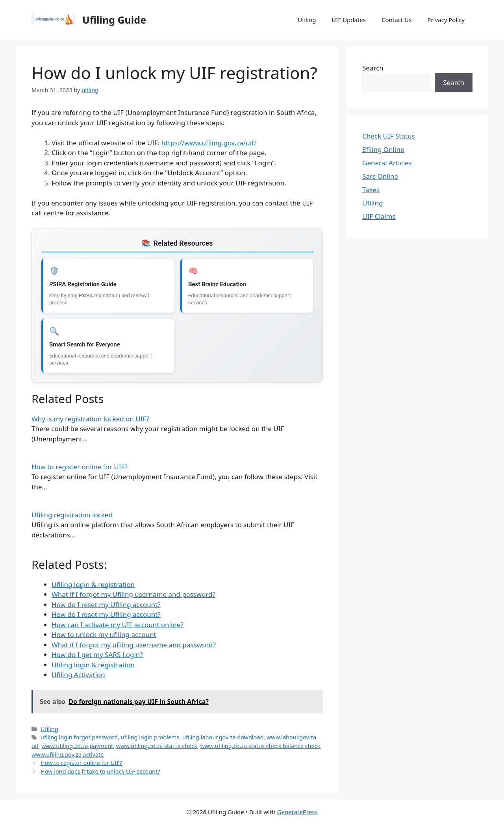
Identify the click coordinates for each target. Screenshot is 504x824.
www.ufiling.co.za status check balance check (260, 746)
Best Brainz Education (217, 284)
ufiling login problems (150, 737)
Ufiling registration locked (72, 515)
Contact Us (397, 20)
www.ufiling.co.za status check (157, 746)
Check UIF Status (389, 136)
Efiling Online (383, 149)
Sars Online (380, 176)
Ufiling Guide (114, 20)
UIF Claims (379, 216)
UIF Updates (349, 20)
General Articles (387, 163)
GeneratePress (297, 812)
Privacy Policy (446, 20)
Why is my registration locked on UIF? (90, 419)
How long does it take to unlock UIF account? (100, 771)
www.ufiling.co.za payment (77, 746)
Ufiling (307, 20)
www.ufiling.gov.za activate (68, 755)
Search (373, 68)
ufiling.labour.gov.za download (223, 737)
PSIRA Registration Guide (83, 284)
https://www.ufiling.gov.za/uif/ (209, 143)
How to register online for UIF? (80, 467)
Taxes (371, 190)
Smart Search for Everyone (85, 344)
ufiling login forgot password (79, 737)
